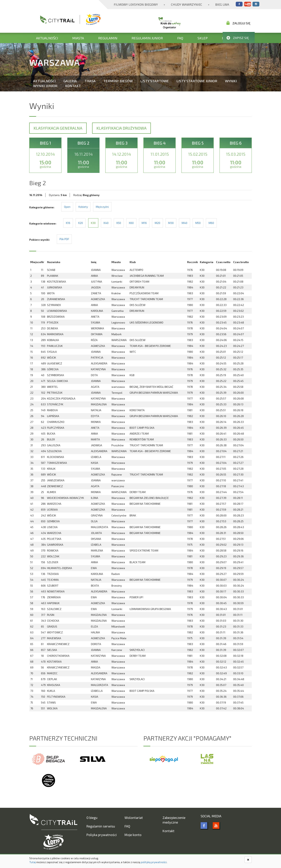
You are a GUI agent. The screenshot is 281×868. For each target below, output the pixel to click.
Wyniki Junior (45, 86)
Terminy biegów (118, 81)
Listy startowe (155, 81)
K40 (106, 223)
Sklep (203, 38)
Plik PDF (64, 239)
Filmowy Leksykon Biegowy (136, 4)
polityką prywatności (154, 862)
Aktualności (47, 38)
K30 (93, 223)
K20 (81, 223)
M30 (171, 223)
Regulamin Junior (147, 38)
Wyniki (231, 81)
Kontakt (73, 86)
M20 (157, 223)
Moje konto (133, 835)
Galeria (70, 81)
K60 (131, 223)
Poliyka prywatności (102, 835)
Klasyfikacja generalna (58, 128)
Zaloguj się (238, 23)
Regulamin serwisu (101, 826)
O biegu (92, 818)
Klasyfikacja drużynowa (121, 128)
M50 (198, 223)
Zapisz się (238, 38)
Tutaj (32, 862)
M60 (211, 223)
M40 (185, 223)
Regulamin (108, 38)
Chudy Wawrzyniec (187, 4)
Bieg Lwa (222, 4)
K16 (68, 223)
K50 (119, 223)
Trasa (90, 81)
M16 (144, 223)
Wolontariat (134, 818)
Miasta (78, 38)
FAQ (180, 38)
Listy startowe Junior (197, 81)
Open (67, 207)
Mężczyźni (102, 207)
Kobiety (83, 207)
